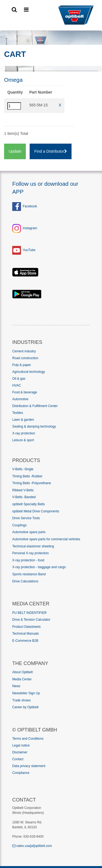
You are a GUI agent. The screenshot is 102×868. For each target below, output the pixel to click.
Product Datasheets (26, 627)
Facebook (25, 206)
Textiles (18, 413)
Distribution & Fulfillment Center (35, 406)
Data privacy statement (29, 766)
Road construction (25, 358)
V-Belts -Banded (24, 497)
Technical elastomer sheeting (33, 546)
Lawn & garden (23, 420)
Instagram (30, 228)
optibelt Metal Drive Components (36, 511)
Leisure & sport (23, 440)
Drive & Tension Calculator (31, 620)
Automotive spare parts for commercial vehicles (46, 539)
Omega (13, 80)
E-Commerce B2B (25, 641)
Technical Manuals (26, 634)
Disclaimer (20, 752)
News (16, 686)
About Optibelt (22, 672)
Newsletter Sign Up (26, 693)
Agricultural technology (29, 372)
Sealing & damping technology (34, 426)
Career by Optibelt (25, 707)
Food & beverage (25, 392)
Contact (18, 759)
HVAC (17, 385)
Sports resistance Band (29, 574)
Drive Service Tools (26, 518)
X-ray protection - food (28, 560)
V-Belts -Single (23, 469)
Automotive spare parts (29, 532)
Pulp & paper (22, 365)
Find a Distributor (51, 151)
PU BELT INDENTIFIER (29, 613)
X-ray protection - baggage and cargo (39, 567)
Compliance (21, 773)
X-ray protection (24, 433)
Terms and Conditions (28, 739)
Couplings (19, 525)
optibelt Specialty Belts (29, 504)
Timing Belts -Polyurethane (32, 483)
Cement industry (24, 351)
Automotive (20, 399)
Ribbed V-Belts (23, 490)
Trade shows (21, 700)
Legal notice (21, 745)
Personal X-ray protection (30, 553)
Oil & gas (19, 379)
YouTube (29, 250)
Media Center (22, 679)
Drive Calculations (25, 581)
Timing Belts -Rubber (27, 476)
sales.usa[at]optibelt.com (32, 846)
